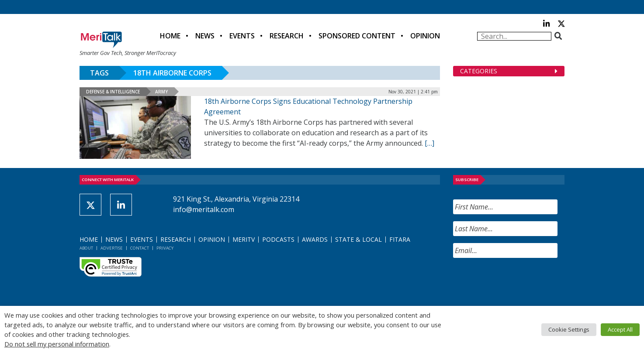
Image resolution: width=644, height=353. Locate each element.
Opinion (425, 36)
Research (287, 36)
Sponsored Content (357, 36)
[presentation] (519, 282)
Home (170, 36)
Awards (315, 239)
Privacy (165, 248)
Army (161, 92)
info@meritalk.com (204, 209)
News (205, 36)
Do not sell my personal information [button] (57, 344)
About (86, 248)
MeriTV (244, 239)
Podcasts (278, 239)
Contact (140, 248)
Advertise (112, 248)
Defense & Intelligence (113, 92)
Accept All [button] (620, 329)
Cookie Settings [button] (569, 329)
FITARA (400, 239)
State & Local (358, 239)
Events (242, 36)
